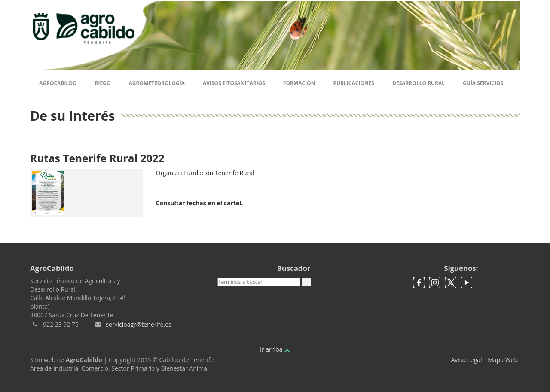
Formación (299, 83)
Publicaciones (354, 83)
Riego (103, 83)
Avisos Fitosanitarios (234, 83)
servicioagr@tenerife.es (138, 324)
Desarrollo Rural (419, 83)
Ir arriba (275, 349)
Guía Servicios (483, 83)
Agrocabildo (58, 83)
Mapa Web (503, 360)
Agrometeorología (156, 83)
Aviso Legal (466, 360)
